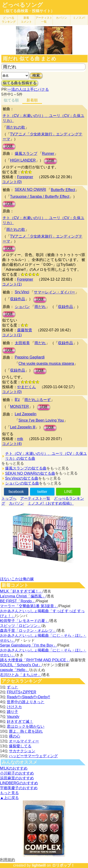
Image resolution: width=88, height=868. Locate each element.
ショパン (22, 307)
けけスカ (14, 707)
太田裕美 (22, 343)
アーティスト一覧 (35, 498)
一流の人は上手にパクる (28, 89)
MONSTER (19, 407)
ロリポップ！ (63, 865)
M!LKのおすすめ (14, 768)
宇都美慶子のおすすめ (19, 788)
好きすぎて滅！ (20, 722)
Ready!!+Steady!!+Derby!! (28, 697)
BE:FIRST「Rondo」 (18, 601)
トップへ (9, 498)
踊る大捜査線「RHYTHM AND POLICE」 (35, 660)
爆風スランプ (26, 154)
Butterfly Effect (63, 190)
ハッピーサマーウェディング (33, 756)
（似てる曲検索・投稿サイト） (28, 11)
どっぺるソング (22, 5)
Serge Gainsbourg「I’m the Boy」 (28, 645)
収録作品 (18, 299)
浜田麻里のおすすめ (17, 778)
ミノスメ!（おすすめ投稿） (51, 503)
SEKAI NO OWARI (31, 190)
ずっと (12, 687)
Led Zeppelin (26, 414)
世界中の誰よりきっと (26, 702)
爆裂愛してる (20, 746)
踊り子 (12, 712)
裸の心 (15, 736)
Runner (48, 154)
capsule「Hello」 (15, 670)
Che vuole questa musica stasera (46, 363)
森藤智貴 (25, 330)
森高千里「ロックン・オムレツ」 (28, 631)
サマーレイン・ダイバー (54, 292)
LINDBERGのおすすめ (19, 783)
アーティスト (44, 20)
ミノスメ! (79, 18)
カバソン (61, 18)
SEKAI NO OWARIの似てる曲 (30, 473)
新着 (26, 20)
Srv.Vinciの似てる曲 (22, 478)
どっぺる (9, 20)
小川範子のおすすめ (17, 773)
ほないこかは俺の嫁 (17, 579)
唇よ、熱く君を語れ (26, 731)
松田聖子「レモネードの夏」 (24, 621)
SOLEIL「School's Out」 (21, 665)
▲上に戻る (9, 798)
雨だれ (40, 307)
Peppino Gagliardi (30, 357)
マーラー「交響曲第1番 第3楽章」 (29, 606)
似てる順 (11, 100)
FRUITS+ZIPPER (21, 692)
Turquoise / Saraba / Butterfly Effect (40, 197)
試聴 (9, 146)
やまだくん (27, 387)
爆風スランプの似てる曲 (26, 468)
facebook (16, 492)
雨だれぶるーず (38, 400)
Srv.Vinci (22, 292)
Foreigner (25, 177)
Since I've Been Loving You (41, 420)
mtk (20, 439)
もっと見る (9, 793)
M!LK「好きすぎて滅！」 (21, 591)
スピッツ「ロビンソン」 (21, 626)
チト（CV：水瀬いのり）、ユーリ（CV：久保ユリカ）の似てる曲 (46, 456)
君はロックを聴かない (26, 726)
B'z (17, 400)
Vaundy (13, 717)
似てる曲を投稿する (20, 83)
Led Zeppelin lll (23, 427)
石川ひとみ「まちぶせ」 (21, 675)
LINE (68, 492)
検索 (36, 75)
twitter (42, 492)
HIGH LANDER (23, 160)
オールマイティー (24, 741)
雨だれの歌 (16, 127)
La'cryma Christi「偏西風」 (23, 596)
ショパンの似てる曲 (22, 483)
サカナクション (22, 751)
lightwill (39, 865)
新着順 (32, 100)
